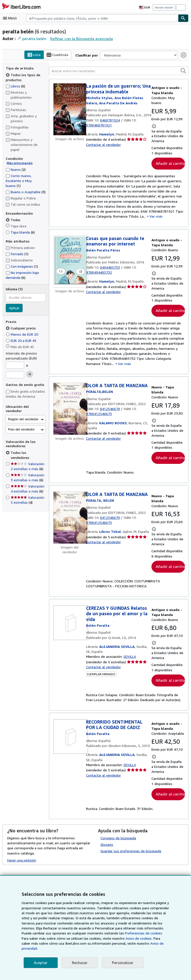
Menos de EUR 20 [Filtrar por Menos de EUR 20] (23, 334)
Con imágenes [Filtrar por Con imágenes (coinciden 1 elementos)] (22, 266)
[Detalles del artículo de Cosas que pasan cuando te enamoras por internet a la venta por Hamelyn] (70, 263)
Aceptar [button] (40, 963)
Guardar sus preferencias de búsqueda (131, 856)
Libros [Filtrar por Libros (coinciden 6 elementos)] (16, 86)
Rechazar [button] (79, 963)
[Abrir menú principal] (11, 18)
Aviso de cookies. (111, 943)
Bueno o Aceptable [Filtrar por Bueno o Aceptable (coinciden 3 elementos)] (25, 192)
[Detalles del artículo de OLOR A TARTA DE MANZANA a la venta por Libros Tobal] (70, 521)
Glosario (107, 849)
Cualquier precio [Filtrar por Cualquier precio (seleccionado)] (21, 328)
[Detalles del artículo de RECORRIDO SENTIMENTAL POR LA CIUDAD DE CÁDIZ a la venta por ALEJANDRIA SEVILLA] (70, 741)
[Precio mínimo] (15, 366)
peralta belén (34, 38)
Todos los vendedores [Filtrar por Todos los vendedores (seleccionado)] (28, 448)
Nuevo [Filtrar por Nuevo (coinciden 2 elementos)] (16, 169)
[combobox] (102, 18)
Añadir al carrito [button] (170, 164)
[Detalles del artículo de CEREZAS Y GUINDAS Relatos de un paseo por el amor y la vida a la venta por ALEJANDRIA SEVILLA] (70, 627)
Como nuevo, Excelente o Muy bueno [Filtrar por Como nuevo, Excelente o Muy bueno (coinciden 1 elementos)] (19, 181)
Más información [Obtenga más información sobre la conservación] (19, 163)
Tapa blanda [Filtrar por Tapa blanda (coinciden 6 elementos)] (20, 232)
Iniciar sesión (164, 7)
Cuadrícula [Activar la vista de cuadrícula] (58, 55)
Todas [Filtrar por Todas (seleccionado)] (13, 220)
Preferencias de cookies (117, 938)
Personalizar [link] (122, 963)
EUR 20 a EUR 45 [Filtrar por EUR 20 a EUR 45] (23, 341)
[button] (183, 71)
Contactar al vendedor (103, 150)
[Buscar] (183, 18)
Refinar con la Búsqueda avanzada (80, 38)
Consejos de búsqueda (118, 843)
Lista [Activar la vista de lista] (35, 55)
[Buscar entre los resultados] (119, 71)
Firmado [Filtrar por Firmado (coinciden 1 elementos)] (17, 254)
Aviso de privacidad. (136, 948)
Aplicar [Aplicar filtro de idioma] (14, 308)
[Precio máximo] (15, 375)
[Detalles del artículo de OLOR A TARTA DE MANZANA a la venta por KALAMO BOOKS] (70, 413)
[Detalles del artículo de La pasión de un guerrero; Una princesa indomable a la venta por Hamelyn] (70, 110)
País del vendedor (21, 425)
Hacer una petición (22, 865)
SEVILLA (131, 661)
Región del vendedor (23, 415)
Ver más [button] (157, 218)
